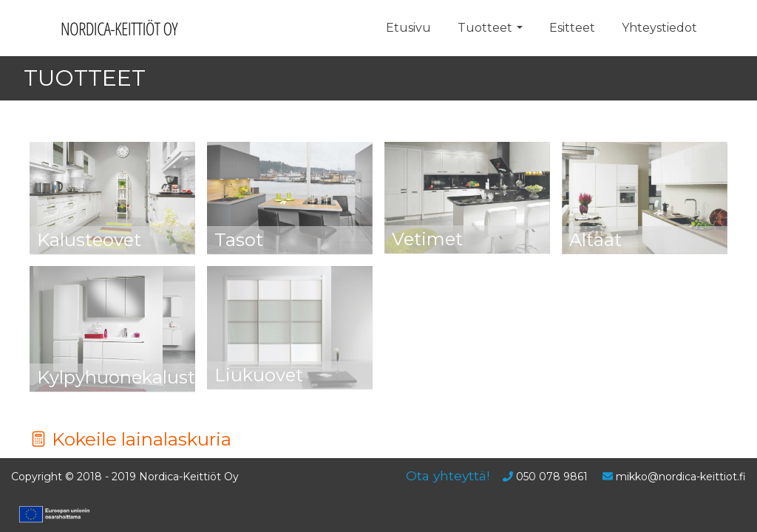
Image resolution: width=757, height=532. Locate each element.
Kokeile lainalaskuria (130, 439)
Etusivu (408, 28)
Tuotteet (485, 28)
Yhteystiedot (659, 28)
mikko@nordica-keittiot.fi (681, 477)
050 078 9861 (552, 477)
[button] (520, 28)
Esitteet (572, 28)
